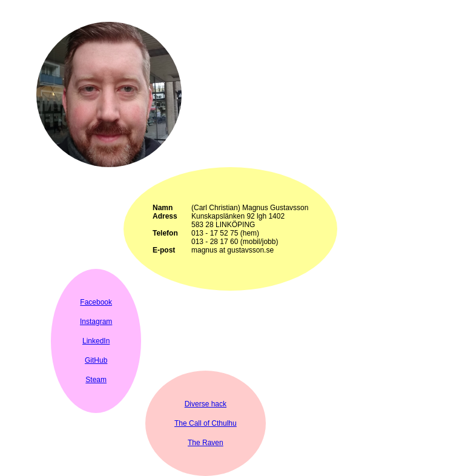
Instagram (96, 322)
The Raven (206, 443)
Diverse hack (206, 404)
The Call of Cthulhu (206, 423)
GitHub (96, 360)
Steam (96, 380)
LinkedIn (96, 341)
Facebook (96, 302)
